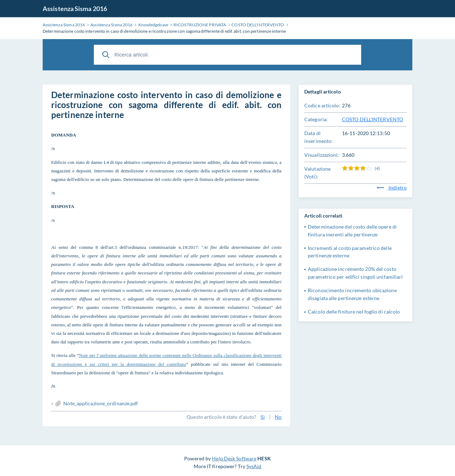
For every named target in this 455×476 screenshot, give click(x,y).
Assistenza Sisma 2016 (75, 9)
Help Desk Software (234, 458)
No (278, 417)
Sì (263, 417)
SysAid (254, 466)
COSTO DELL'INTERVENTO (373, 119)
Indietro (392, 188)
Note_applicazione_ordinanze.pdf (101, 403)
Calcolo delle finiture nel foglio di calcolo (354, 312)
